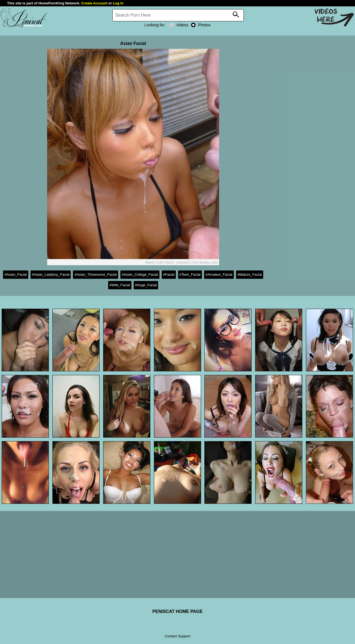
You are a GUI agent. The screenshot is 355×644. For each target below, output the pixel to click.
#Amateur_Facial (219, 274)
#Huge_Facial (146, 285)
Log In (118, 3)
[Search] (178, 15)
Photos (201, 25)
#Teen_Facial (190, 274)
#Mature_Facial (250, 274)
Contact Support (177, 636)
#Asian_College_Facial (140, 274)
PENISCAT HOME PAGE (178, 611)
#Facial (169, 274)
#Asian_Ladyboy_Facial (51, 274)
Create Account (94, 3)
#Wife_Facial (120, 285)
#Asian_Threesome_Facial (95, 274)
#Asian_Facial (16, 274)
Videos (179, 25)
